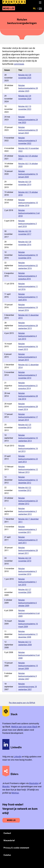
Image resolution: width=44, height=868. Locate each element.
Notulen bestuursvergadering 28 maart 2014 (28, 407)
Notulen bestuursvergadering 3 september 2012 (28, 511)
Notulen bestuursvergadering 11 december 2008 (28, 634)
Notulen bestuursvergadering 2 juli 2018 (29, 213)
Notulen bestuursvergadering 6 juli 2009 (29, 613)
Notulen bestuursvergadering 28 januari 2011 (28, 550)
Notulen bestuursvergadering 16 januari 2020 (28, 174)
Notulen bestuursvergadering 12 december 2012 (28, 480)
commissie (19, 64)
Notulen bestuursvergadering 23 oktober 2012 (28, 501)
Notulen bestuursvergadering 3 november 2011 (28, 529)
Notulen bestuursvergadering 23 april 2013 (28, 459)
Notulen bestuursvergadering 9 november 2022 (28, 141)
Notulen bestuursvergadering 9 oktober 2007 (28, 676)
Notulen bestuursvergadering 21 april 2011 (28, 540)
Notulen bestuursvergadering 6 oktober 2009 (28, 603)
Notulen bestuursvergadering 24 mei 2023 (28, 120)
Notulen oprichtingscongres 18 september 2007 (28, 687)
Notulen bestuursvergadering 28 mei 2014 (28, 396)
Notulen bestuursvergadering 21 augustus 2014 (28, 386)
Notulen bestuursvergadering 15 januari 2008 (28, 666)
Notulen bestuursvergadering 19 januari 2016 (28, 307)
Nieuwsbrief (9, 840)
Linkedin (18, 757)
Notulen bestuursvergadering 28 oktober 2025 (28, 88)
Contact (7, 833)
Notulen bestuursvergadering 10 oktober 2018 (28, 203)
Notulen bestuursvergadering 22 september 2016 (28, 266)
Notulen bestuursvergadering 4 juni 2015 (28, 336)
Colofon (7, 855)
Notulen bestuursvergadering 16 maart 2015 (28, 347)
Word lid (11, 820)
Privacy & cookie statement (16, 848)
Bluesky (6, 786)
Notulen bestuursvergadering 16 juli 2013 (28, 448)
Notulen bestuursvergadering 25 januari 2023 (28, 130)
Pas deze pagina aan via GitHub (22, 703)
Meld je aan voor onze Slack (24, 727)
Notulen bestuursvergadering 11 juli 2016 (28, 286)
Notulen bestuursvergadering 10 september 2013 (28, 438)
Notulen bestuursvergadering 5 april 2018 (28, 224)
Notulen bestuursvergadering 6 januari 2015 (28, 357)
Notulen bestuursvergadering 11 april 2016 (28, 297)
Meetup (15, 793)
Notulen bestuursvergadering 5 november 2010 (28, 571)
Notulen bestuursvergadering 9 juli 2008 (29, 655)
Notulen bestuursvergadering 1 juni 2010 (28, 582)
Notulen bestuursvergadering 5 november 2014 (28, 375)
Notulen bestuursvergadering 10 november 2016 (28, 255)
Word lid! (9, 8)
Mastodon (34, 783)
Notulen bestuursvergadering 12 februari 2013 (28, 469)
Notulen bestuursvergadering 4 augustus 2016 (28, 276)
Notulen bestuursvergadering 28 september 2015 (28, 326)
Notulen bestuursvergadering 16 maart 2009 (28, 624)
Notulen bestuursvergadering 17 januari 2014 (28, 417)
